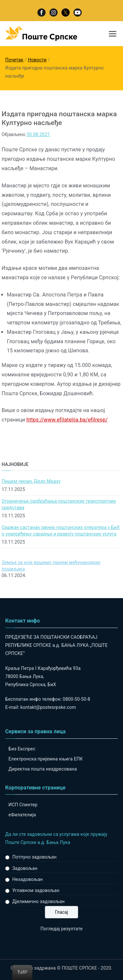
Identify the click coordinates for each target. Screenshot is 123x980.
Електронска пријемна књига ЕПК (46, 759)
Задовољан (25, 868)
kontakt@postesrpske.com (48, 707)
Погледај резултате (61, 929)
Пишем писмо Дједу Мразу (31, 481)
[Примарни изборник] (113, 34)
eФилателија (22, 815)
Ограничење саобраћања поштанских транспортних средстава (59, 504)
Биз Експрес (22, 749)
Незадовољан (28, 879)
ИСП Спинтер (23, 805)
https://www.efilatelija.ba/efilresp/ (67, 420)
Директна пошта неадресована (43, 769)
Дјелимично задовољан (39, 901)
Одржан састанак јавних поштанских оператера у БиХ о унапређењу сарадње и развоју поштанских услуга (61, 531)
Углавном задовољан (36, 890)
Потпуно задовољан (34, 857)
